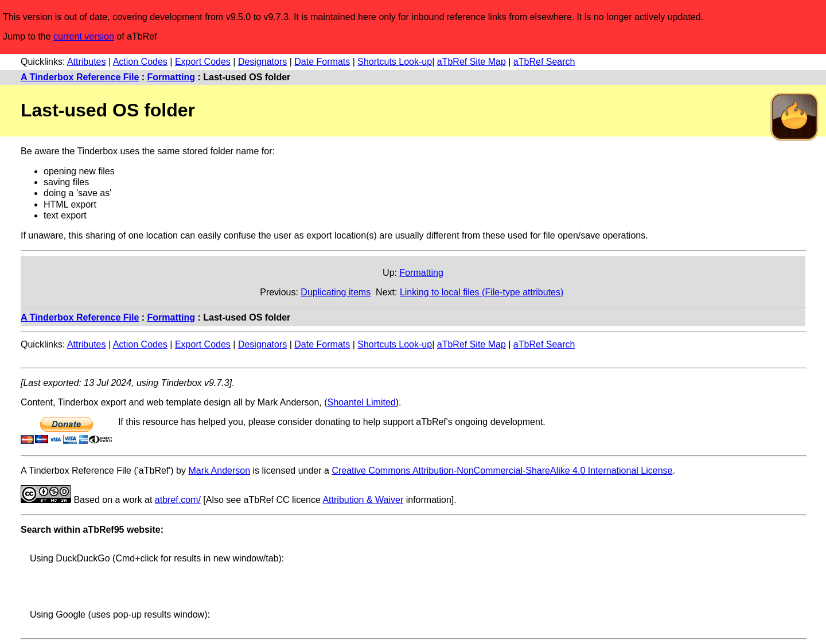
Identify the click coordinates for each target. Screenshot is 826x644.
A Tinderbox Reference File (80, 77)
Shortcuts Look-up (395, 62)
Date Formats (322, 62)
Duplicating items (336, 292)
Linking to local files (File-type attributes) (482, 292)
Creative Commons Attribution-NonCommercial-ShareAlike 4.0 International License (502, 471)
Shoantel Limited (362, 402)
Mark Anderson (219, 471)
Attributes (87, 62)
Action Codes (140, 62)
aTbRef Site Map (472, 62)
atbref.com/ (178, 500)
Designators (262, 62)
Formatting (172, 77)
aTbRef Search (544, 62)
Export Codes (203, 62)
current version (84, 36)
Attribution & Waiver (363, 500)
